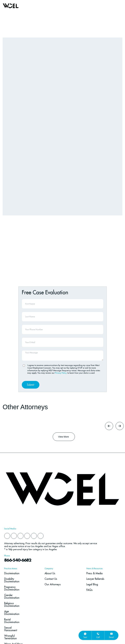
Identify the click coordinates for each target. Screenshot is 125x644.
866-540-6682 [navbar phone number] (18, 520)
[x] (27, 496)
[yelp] (14, 496)
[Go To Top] (117, 610)
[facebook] (7, 496)
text (85, 637)
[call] (98, 634)
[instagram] (21, 496)
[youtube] (41, 496)
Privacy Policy (61, 333)
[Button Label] (64, 397)
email (111, 637)
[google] (34, 496)
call (98, 637)
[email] (111, 634)
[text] (85, 634)
